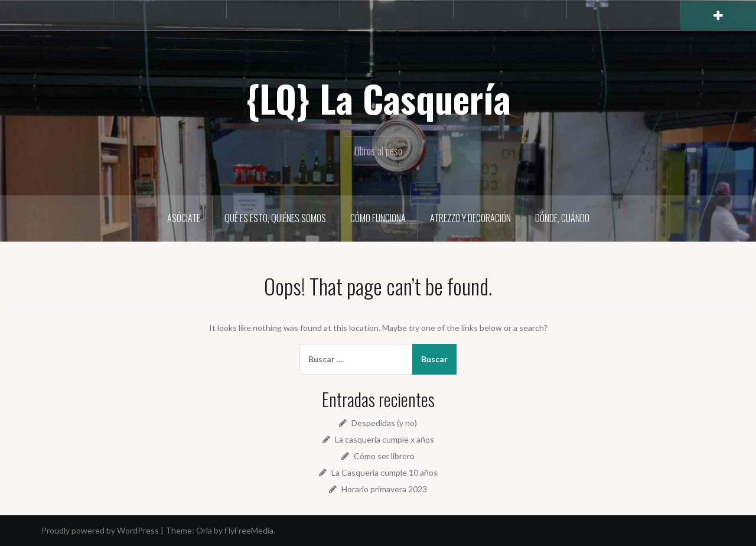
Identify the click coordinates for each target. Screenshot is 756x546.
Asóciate (184, 218)
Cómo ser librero (384, 456)
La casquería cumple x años (384, 439)
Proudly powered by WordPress (100, 530)
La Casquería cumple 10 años (384, 472)
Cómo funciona (378, 218)
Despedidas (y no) (384, 423)
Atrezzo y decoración (470, 218)
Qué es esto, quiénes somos (275, 218)
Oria (204, 530)
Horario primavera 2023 (384, 489)
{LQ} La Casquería (378, 98)
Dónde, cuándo (562, 218)
